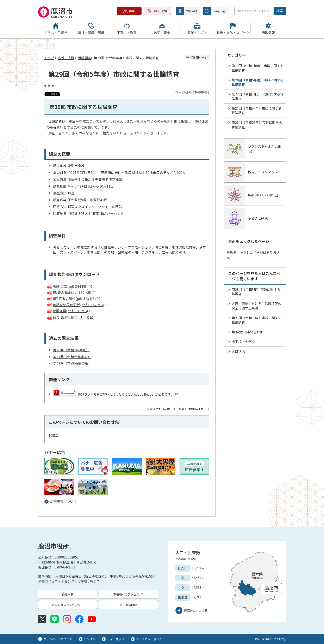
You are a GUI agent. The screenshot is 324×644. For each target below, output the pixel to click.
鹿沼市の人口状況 (196, 610)
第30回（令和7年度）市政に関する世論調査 (258, 68)
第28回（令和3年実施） (71, 350)
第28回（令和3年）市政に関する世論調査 (258, 96)
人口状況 (238, 351)
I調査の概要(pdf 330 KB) (71, 292)
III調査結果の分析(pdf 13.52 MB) (77, 305)
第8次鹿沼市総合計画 (247, 332)
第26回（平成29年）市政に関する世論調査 (257, 125)
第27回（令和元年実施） (72, 357)
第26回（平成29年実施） (72, 364)
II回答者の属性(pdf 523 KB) (73, 299)
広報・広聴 (66, 58)
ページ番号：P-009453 (192, 92)
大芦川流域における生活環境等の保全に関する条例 (256, 306)
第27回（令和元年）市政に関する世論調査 (257, 111)
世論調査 (85, 58)
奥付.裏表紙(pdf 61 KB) (70, 317)
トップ (49, 58)
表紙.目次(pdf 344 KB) (69, 286)
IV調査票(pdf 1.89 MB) (69, 311)
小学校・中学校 (243, 342)
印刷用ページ (199, 57)
